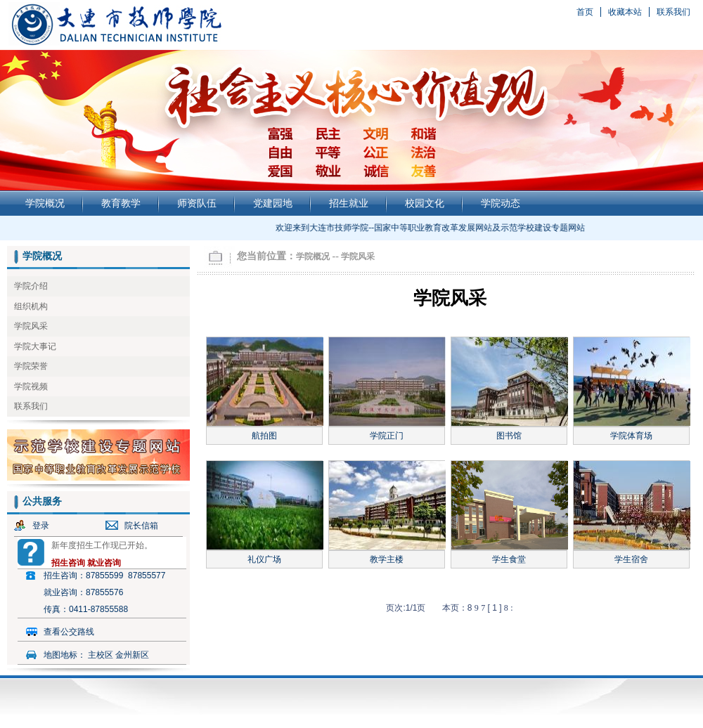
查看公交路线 (69, 632)
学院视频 (31, 386)
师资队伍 (197, 203)
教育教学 (121, 203)
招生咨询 (68, 563)
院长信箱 (141, 526)
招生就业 (349, 203)
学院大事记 (35, 346)
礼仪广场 (264, 559)
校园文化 (425, 203)
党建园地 (273, 203)
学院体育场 (631, 436)
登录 (41, 526)
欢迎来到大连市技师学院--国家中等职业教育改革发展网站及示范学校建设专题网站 (434, 228)
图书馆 (509, 436)
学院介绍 (31, 286)
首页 (585, 12)
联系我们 (673, 12)
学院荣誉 (31, 366)
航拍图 (264, 436)
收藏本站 (625, 12)
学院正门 (387, 436)
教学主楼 (387, 559)
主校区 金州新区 (118, 655)
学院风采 (31, 326)
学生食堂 (509, 559)
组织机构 (31, 306)
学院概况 (45, 203)
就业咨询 (104, 563)
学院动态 (501, 203)
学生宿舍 (631, 559)
